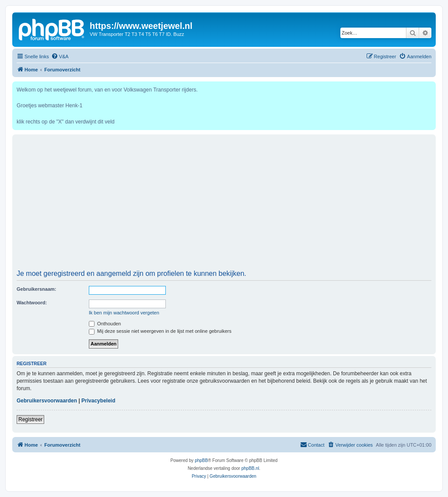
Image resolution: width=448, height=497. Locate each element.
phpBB (201, 460)
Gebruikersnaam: (36, 289)
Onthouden (105, 324)
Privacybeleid (98, 401)
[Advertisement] (224, 205)
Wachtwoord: (32, 303)
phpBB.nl (250, 468)
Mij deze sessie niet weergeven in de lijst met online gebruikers (160, 331)
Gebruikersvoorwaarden (47, 401)
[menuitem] (60, 56)
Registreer (30, 419)
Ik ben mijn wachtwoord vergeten (124, 313)
